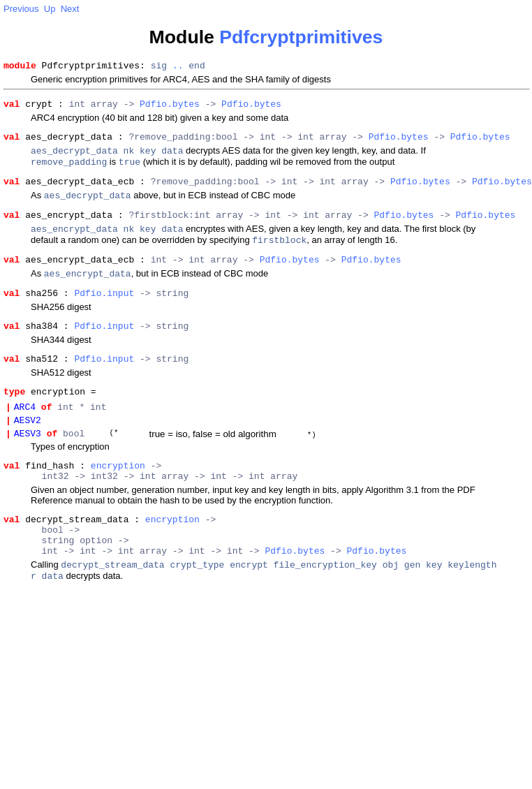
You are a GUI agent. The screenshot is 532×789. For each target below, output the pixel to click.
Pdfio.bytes (170, 108)
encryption (118, 503)
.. (178, 67)
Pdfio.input (104, 316)
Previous (21, 9)
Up (50, 9)
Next (70, 9)
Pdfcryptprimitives (301, 37)
